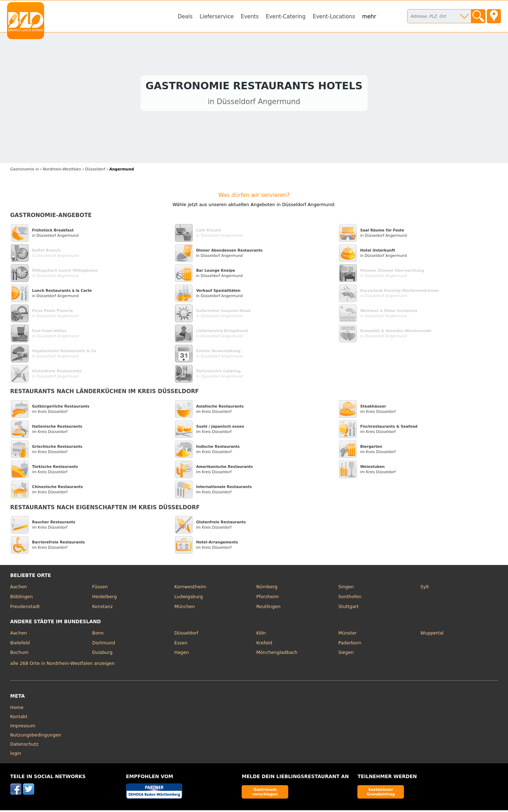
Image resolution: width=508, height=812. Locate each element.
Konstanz (102, 608)
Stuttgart (348, 608)
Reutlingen (268, 608)
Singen (346, 588)
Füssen (100, 588)
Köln (261, 635)
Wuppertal (432, 635)
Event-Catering (286, 17)
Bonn (98, 635)
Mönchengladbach (277, 654)
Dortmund (104, 644)
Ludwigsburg (189, 598)
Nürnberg (267, 588)
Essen (181, 644)
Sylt (425, 588)
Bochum (19, 654)
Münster (347, 635)
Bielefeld (20, 644)
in (25, 171)
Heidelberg (104, 598)
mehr (369, 17)
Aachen (19, 588)
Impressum (23, 727)
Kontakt (19, 718)
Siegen (346, 654)
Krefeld (264, 644)
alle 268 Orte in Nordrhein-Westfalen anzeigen (62, 665)
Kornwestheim (190, 588)
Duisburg (102, 654)
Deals (185, 17)
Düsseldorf (186, 635)
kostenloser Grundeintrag (381, 793)
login (16, 755)
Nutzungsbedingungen (36, 736)
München (185, 608)
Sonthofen (350, 598)
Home (17, 709)
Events (250, 17)
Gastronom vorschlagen (265, 793)
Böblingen (22, 598)
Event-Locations (334, 17)
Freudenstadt (25, 608)
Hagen (182, 654)
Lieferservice (217, 17)
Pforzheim (267, 598)
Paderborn (350, 644)
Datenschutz (24, 745)
